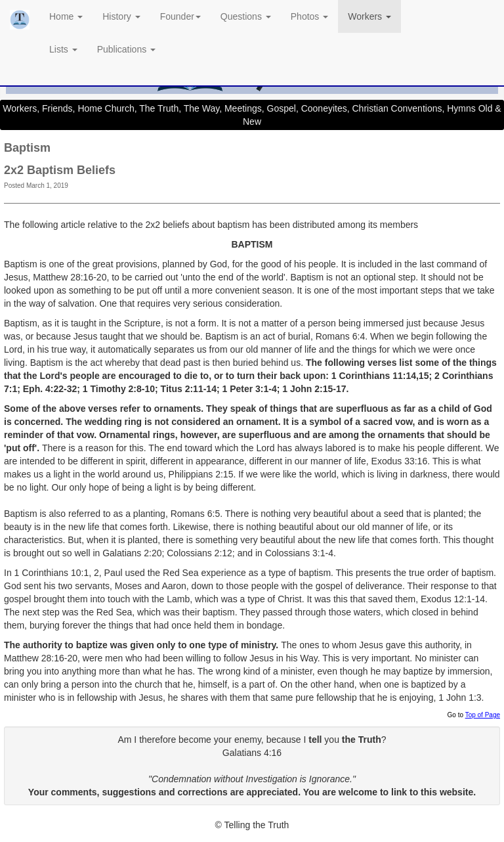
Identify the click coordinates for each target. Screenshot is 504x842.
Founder (180, 16)
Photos (309, 16)
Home (66, 16)
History (121, 16)
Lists (63, 49)
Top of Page (483, 715)
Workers (369, 16)
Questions (246, 16)
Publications (126, 49)
